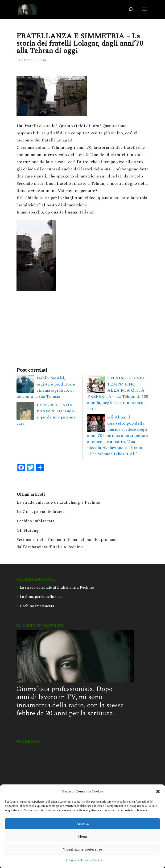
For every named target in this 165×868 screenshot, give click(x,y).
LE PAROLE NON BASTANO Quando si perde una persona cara (46, 414)
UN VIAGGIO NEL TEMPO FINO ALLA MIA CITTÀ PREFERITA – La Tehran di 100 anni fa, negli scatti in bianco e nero (118, 393)
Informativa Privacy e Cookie (84, 861)
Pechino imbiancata (36, 521)
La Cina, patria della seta (41, 512)
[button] (158, 792)
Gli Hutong (28, 530)
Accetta (83, 824)
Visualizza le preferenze (82, 850)
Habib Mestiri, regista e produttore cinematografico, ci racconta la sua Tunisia (46, 387)
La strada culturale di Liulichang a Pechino (58, 502)
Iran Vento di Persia (32, 60)
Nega (83, 837)
